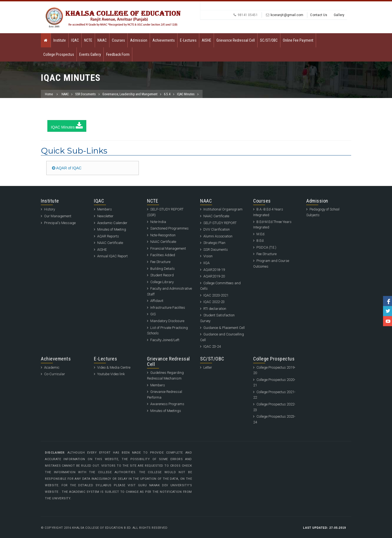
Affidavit (157, 301)
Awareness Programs (167, 404)
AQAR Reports (108, 236)
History (50, 209)
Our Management (58, 216)
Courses (118, 40)
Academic (52, 367)
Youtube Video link (111, 374)
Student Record (162, 275)
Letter (208, 367)
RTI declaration (215, 309)
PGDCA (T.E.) (266, 247)
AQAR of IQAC (67, 168)
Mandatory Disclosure (167, 321)
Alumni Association (218, 236)
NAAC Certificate (110, 243)
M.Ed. (261, 234)
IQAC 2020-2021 (216, 295)
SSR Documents (85, 94)
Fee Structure (160, 262)
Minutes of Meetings (166, 411)
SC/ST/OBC (269, 40)
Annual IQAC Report (112, 256)
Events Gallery (90, 54)
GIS (153, 314)
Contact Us (319, 15)
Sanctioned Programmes (169, 228)
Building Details (163, 269)
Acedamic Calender (112, 223)
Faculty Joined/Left (165, 340)
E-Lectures (188, 40)
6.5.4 (167, 94)
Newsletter (105, 216)
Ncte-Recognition (163, 235)
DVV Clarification (217, 229)
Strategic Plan (214, 243)
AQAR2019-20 (214, 276)
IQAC (75, 40)
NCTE (88, 40)
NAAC (102, 40)
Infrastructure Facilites (168, 308)
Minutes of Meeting (112, 229)
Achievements (164, 40)
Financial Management (168, 248)
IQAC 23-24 (212, 346)
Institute (60, 40)
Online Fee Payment (298, 40)
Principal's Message (60, 223)
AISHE (206, 40)
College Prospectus (59, 54)
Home (49, 94)
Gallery (339, 15)
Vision (208, 256)
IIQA (206, 263)
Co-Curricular (55, 374)
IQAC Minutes (186, 94)
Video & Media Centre (114, 367)
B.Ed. (260, 241)
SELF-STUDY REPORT (220, 223)
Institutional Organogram (223, 209)
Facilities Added (163, 255)
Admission (139, 40)
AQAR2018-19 (214, 270)
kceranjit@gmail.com (287, 15)
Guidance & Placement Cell (224, 328)
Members (105, 209)
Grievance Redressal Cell (236, 40)
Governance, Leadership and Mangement (130, 94)
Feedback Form (118, 54)
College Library (162, 282)
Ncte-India (158, 222)
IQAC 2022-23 (214, 302)
